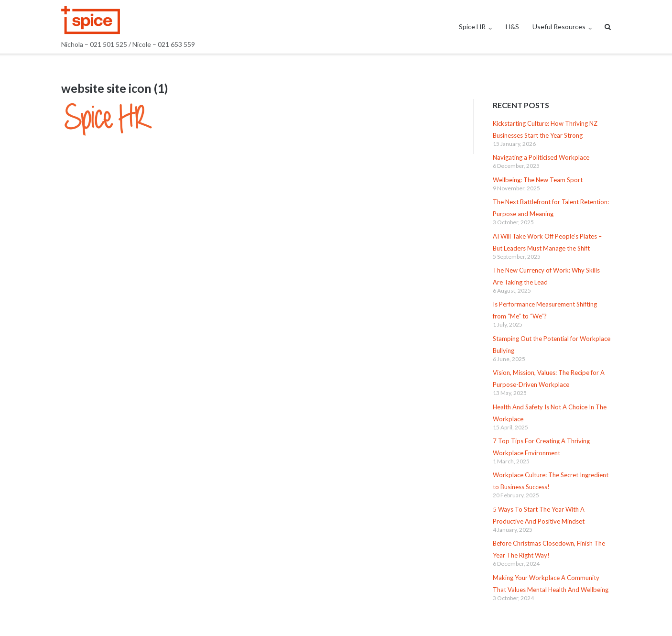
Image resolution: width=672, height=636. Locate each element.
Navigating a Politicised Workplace (541, 157)
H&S (512, 27)
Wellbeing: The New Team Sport (538, 180)
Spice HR (472, 27)
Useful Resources (559, 27)
